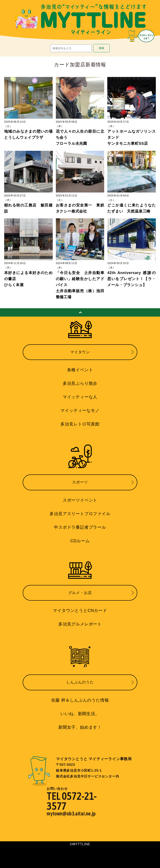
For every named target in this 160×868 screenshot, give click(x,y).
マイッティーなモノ (80, 410)
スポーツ (80, 482)
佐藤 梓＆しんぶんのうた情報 (80, 700)
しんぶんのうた (80, 682)
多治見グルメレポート (80, 624)
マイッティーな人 (80, 397)
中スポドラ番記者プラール (80, 527)
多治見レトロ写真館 (80, 424)
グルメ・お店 (80, 593)
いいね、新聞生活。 (80, 714)
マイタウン (80, 352)
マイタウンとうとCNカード (80, 610)
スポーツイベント (80, 500)
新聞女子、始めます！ (80, 727)
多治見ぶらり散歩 (80, 383)
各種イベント (80, 370)
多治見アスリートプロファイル (80, 514)
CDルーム (80, 541)
